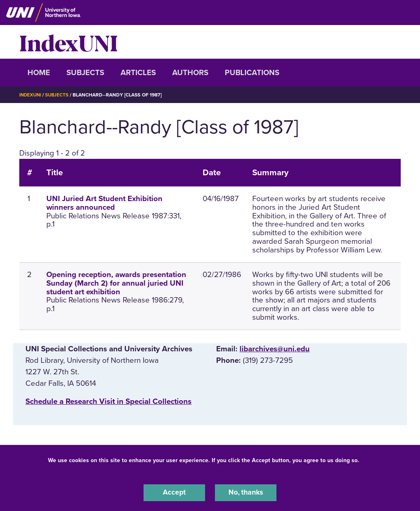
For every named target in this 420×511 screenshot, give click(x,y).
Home (39, 73)
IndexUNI (68, 42)
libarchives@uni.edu (275, 349)
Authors (190, 73)
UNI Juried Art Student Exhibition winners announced (104, 203)
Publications (252, 73)
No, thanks (246, 492)
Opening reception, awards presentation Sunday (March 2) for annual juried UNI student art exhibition (116, 283)
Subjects (85, 73)
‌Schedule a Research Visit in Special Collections (108, 401)
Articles (138, 73)
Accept (174, 492)
